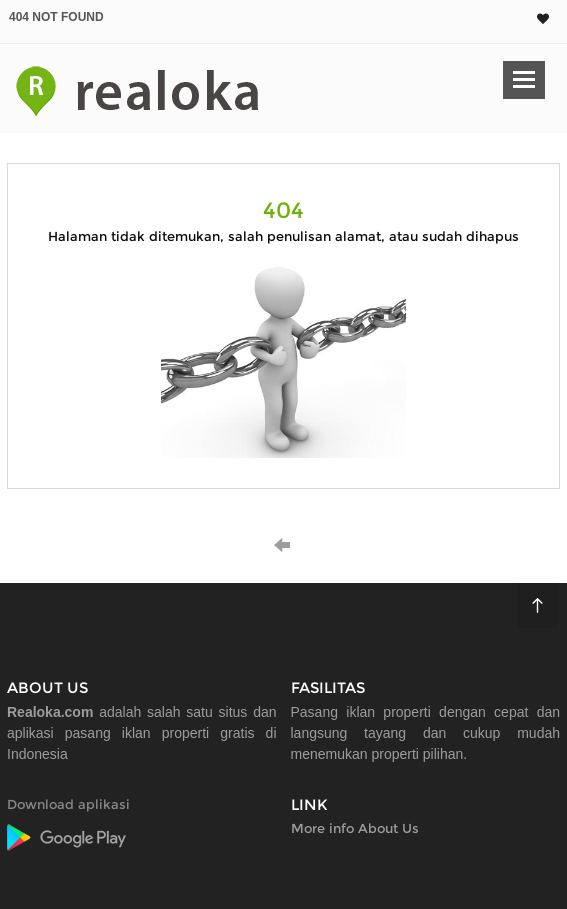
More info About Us (355, 828)
